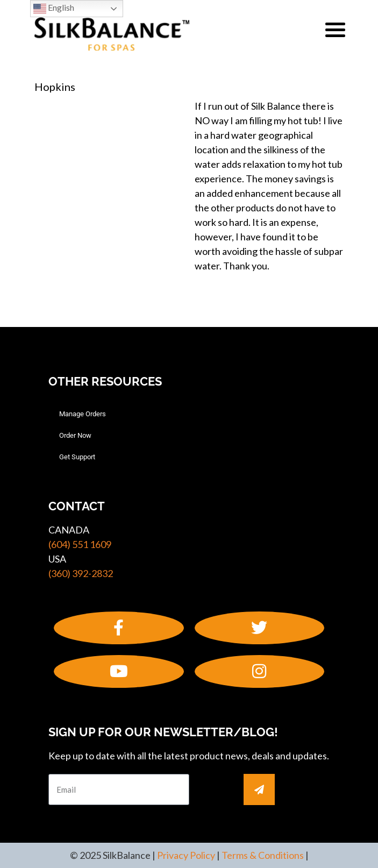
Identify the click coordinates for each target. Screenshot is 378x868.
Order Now (75, 435)
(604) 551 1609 (80, 544)
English (54, 9)
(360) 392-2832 (81, 573)
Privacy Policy (186, 855)
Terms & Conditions (263, 855)
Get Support (77, 457)
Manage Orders (83, 414)
